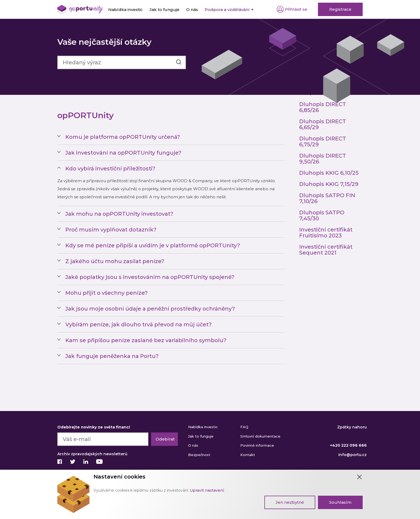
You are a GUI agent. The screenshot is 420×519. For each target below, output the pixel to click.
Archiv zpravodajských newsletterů (92, 454)
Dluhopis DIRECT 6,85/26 (323, 107)
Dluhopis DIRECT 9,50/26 (323, 159)
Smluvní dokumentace (260, 436)
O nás (193, 445)
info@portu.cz (352, 455)
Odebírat (165, 439)
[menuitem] (229, 9)
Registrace (340, 9)
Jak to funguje (201, 436)
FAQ (244, 427)
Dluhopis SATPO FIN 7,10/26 (327, 198)
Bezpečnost (199, 455)
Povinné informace (257, 445)
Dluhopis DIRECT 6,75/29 (323, 141)
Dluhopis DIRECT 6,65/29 (323, 124)
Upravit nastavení (207, 490)
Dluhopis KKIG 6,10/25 (329, 173)
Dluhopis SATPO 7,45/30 (322, 215)
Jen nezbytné (290, 502)
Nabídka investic (203, 427)
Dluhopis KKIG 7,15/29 (329, 184)
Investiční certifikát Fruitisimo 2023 (326, 233)
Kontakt (248, 455)
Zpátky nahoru (352, 427)
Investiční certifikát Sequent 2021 (326, 250)
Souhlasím (340, 502)
